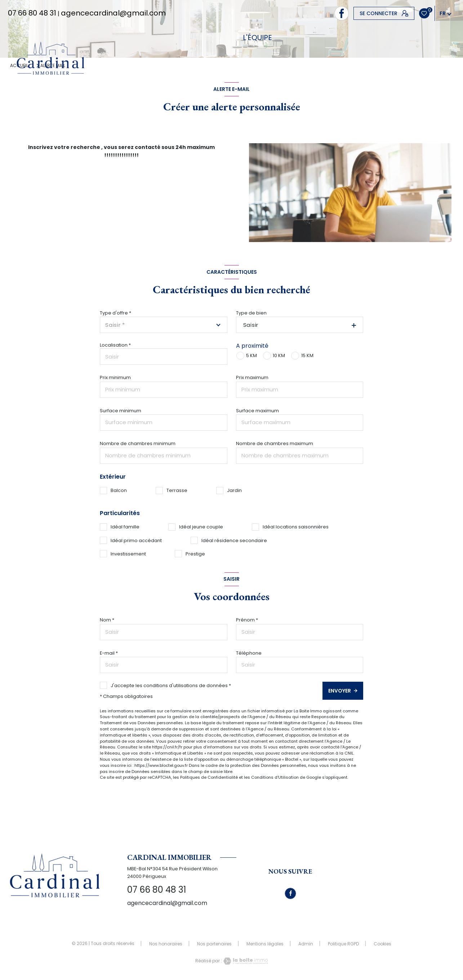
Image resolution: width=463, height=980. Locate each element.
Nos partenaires (214, 944)
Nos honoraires (166, 944)
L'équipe (257, 38)
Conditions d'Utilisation (275, 777)
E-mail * (109, 653)
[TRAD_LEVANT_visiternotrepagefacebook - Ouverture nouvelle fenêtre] (342, 13)
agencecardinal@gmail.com (113, 13)
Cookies (382, 944)
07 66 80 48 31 (32, 13)
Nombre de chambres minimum (138, 443)
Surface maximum (257, 411)
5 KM (251, 355)
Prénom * (247, 620)
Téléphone (249, 653)
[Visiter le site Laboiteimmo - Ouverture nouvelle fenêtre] (245, 961)
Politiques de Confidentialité (209, 777)
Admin (306, 944)
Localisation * (115, 345)
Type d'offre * (115, 313)
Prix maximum (252, 377)
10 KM (279, 355)
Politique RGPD (343, 944)
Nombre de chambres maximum (275, 443)
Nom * (107, 620)
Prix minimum (115, 377)
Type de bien (251, 313)
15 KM (307, 355)
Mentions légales (265, 944)
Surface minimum (121, 411)
